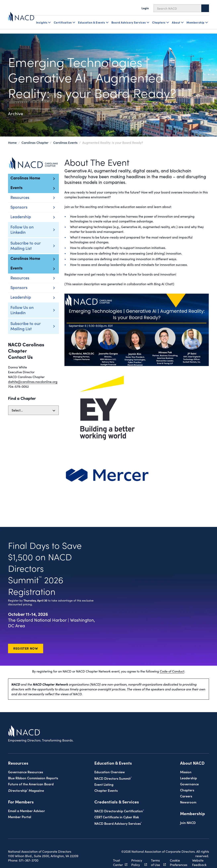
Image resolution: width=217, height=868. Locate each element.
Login (145, 8)
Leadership (188, 766)
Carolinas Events (65, 142)
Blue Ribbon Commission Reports (33, 766)
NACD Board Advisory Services (118, 812)
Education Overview (110, 760)
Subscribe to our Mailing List (25, 245)
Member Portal (20, 805)
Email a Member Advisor (26, 799)
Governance (189, 772)
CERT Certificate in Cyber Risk (117, 805)
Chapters (187, 778)
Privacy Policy (135, 851)
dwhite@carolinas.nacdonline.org (33, 382)
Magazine (26, 779)
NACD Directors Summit (113, 767)
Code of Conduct (172, 660)
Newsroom (188, 790)
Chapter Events (106, 779)
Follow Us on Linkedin (22, 229)
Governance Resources (25, 760)
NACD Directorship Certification (119, 799)
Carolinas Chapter (35, 142)
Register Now (26, 637)
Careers (186, 784)
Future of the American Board (31, 772)
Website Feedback (198, 851)
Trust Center (118, 851)
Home (12, 142)
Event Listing (104, 773)
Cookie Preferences (175, 851)
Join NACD (188, 811)
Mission (186, 760)
